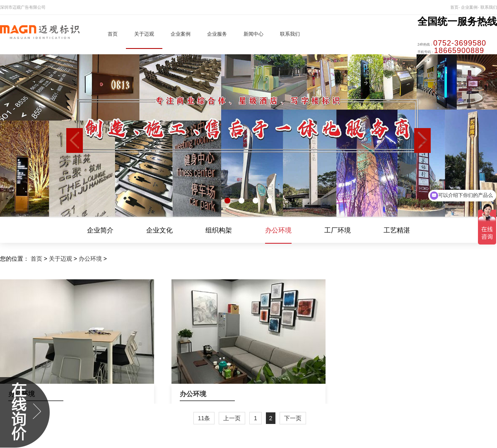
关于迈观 (144, 34)
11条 (204, 418)
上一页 (232, 418)
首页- (455, 7)
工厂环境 (338, 231)
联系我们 (489, 7)
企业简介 (100, 231)
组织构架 (219, 231)
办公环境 (278, 231)
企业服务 (217, 34)
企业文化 (159, 231)
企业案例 (181, 34)
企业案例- (470, 7)
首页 (113, 34)
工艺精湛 (397, 231)
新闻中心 (253, 34)
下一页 (293, 418)
